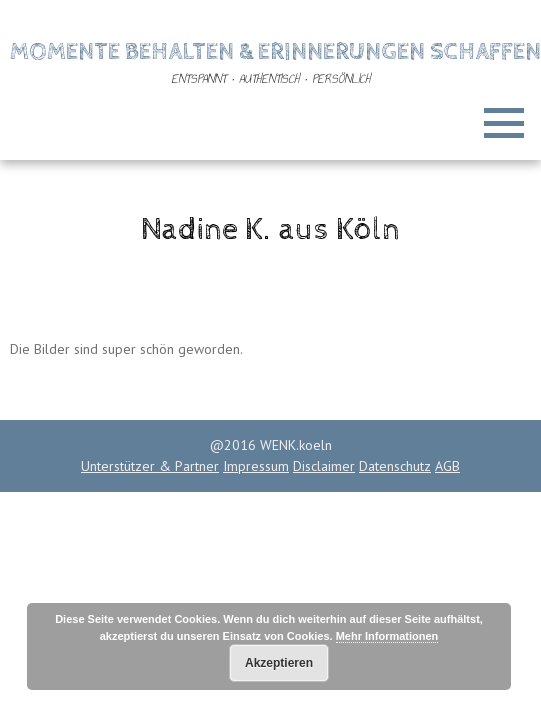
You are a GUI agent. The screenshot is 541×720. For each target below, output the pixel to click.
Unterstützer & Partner (150, 466)
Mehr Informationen (387, 636)
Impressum (256, 466)
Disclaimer (324, 466)
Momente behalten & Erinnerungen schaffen (275, 52)
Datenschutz (395, 466)
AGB (447, 466)
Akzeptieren (279, 663)
